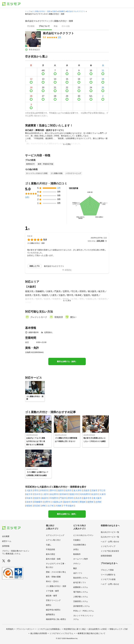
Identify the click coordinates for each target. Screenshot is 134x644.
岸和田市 (44, 490)
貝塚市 (94, 490)
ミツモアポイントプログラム (61, 633)
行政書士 (77, 540)
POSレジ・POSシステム (84, 611)
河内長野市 (85, 494)
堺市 (36, 490)
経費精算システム (81, 587)
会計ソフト (78, 573)
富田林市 (64, 494)
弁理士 (76, 549)
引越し (49, 545)
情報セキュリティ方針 (119, 629)
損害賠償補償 (106, 556)
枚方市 (29, 494)
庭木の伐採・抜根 (53, 559)
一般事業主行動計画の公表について (91, 633)
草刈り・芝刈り (52, 581)
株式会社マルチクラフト (76, 11)
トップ (28, 11)
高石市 (79, 498)
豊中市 (53, 490)
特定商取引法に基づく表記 (75, 629)
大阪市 (29, 490)
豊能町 (83, 502)
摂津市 (71, 498)
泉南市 (29, 502)
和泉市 (29, 498)
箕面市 (37, 498)
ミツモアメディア (108, 546)
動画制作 (77, 554)
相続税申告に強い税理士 (56, 619)
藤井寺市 (88, 498)
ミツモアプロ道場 (108, 579)
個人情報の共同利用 (39, 633)
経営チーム (7, 541)
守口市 (102, 490)
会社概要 (6, 536)
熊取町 (29, 506)
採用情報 (6, 546)
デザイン (77, 564)
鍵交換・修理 (51, 596)
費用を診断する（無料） (67, 361)
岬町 (44, 506)
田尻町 (37, 506)
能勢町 (91, 502)
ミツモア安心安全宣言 (110, 551)
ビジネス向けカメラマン (83, 535)
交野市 (47, 502)
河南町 (59, 506)
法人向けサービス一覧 (110, 537)
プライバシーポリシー (25, 629)
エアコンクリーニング (55, 535)
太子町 (51, 506)
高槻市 (86, 490)
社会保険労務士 (80, 545)
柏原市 (45, 498)
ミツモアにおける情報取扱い (49, 629)
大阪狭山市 (57, 502)
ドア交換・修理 (52, 591)
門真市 (63, 498)
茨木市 (37, 494)
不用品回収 (51, 549)
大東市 (103, 494)
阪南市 (67, 502)
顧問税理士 (51, 614)
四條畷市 (62, 11)
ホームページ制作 (81, 559)
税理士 (49, 605)
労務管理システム (81, 601)
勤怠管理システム (81, 578)
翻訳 (75, 568)
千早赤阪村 (69, 506)
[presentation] (31, 26)
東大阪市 (97, 498)
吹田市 (69, 490)
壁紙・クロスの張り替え (56, 572)
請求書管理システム (82, 606)
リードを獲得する (108, 575)
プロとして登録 (107, 570)
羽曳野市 (54, 498)
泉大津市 (78, 490)
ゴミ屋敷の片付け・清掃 (41, 11)
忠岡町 (99, 502)
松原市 (95, 494)
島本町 (75, 502)
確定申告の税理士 (53, 610)
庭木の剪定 (51, 554)
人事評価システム (81, 597)
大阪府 (54, 11)
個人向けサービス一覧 (110, 532)
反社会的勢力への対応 (98, 629)
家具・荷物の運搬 (53, 577)
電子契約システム (81, 592)
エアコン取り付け (53, 540)
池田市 (61, 490)
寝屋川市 (74, 494)
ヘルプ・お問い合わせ (110, 542)
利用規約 (10, 629)
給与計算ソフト (80, 582)
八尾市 (45, 494)
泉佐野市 (54, 494)
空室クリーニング (53, 600)
